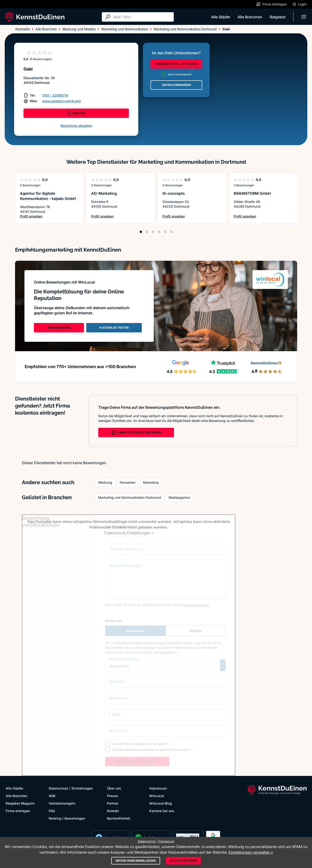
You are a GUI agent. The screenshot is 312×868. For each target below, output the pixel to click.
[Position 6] (171, 232)
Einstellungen (82, 788)
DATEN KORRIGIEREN (176, 85)
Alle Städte (221, 17)
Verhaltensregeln (62, 803)
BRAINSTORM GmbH (252, 193)
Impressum (158, 788)
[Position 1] (141, 232)
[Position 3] (153, 232)
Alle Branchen (250, 17)
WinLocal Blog (161, 803)
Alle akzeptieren (183, 861)
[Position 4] (159, 232)
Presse (112, 796)
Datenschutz (59, 788)
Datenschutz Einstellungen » (129, 533)
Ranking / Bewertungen (67, 818)
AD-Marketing (104, 193)
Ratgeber (278, 17)
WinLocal (157, 796)
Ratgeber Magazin (20, 803)
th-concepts (174, 193)
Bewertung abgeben (76, 126)
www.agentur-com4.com (62, 101)
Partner (113, 803)
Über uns (114, 788)
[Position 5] (165, 232)
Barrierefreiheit (119, 818)
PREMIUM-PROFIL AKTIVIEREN (176, 64)
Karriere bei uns (162, 811)
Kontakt (113, 811)
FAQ (52, 811)
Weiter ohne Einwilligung (136, 861)
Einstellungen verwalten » (251, 852)
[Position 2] (147, 232)
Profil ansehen (49, 216)
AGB (52, 796)
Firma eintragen (18, 811)
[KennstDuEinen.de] (35, 17)
